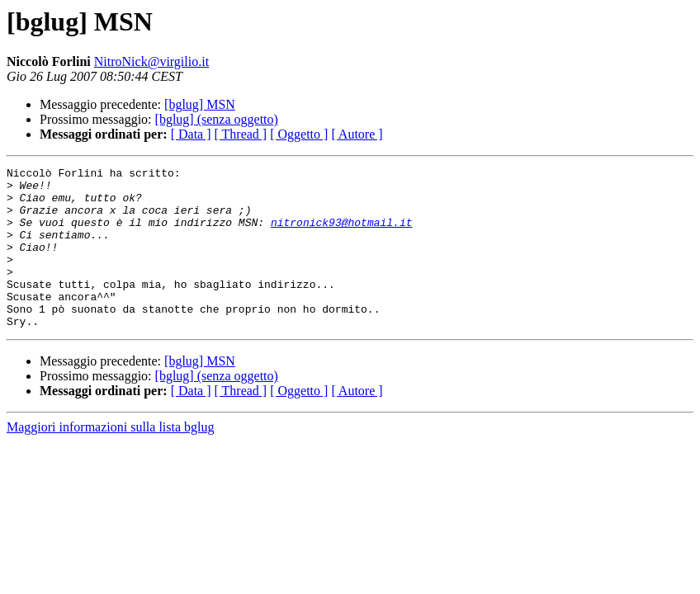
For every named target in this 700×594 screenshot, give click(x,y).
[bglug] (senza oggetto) (217, 119)
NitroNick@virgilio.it (151, 61)
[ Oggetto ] (299, 134)
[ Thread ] (241, 134)
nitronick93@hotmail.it (342, 234)
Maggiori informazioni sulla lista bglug (111, 459)
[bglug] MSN (200, 104)
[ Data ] (191, 134)
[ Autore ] (357, 134)
